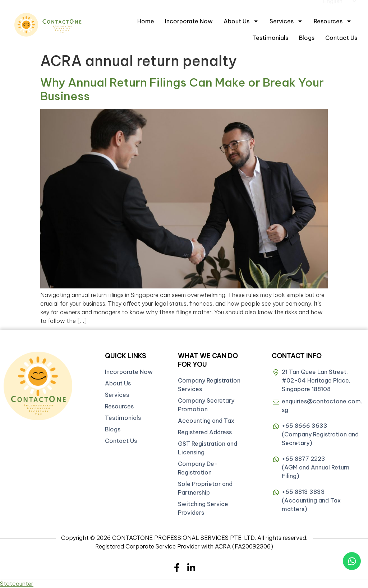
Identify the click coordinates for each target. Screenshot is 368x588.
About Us (241, 21)
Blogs (307, 38)
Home (146, 21)
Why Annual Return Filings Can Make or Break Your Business (182, 89)
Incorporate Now (189, 21)
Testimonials (270, 38)
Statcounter (17, 584)
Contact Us (341, 38)
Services (286, 21)
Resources (333, 21)
